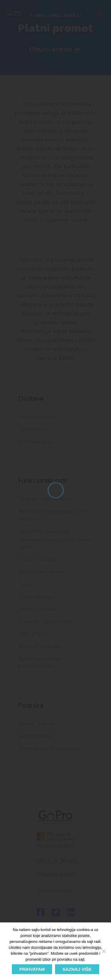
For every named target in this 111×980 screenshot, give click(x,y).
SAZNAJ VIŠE (77, 969)
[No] (104, 951)
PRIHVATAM (32, 969)
